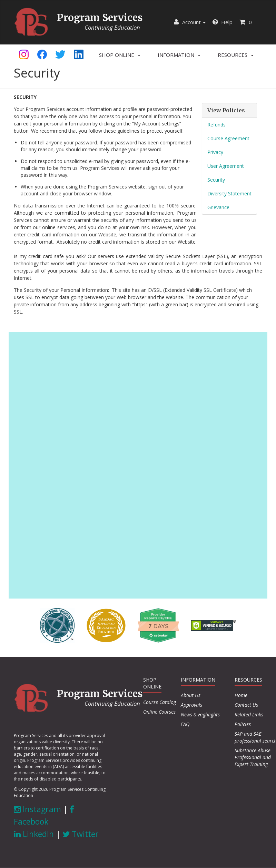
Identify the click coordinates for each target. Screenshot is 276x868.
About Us (191, 695)
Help (223, 22)
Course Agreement (228, 138)
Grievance (218, 207)
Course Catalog (160, 702)
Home (241, 695)
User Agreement (226, 166)
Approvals (191, 705)
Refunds (216, 125)
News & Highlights (200, 714)
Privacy (215, 152)
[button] (120, 55)
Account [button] (190, 22)
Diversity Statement (229, 193)
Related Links (249, 714)
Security (216, 180)
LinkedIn (34, 834)
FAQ (185, 724)
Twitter (81, 834)
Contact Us (246, 705)
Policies (243, 724)
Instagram (37, 809)
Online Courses (159, 712)
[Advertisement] (138, 464)
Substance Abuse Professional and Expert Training (253, 757)
